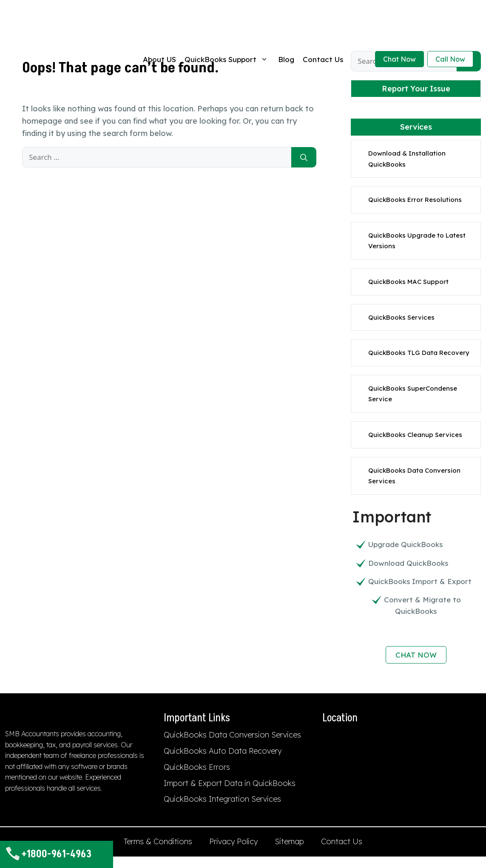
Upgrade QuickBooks (405, 544)
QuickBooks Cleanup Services (415, 435)
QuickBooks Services (401, 317)
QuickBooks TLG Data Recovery (419, 353)
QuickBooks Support (227, 59)
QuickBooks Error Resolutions (415, 200)
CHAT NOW (416, 655)
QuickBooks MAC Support (408, 282)
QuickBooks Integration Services (222, 799)
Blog (286, 59)
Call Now (450, 59)
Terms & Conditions (158, 841)
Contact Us (323, 59)
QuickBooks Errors (197, 767)
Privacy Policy (233, 841)
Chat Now (399, 59)
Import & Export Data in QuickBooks (230, 783)
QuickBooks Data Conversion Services (232, 735)
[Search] (304, 157)
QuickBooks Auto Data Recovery (223, 751)
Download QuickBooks (408, 563)
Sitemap (289, 841)
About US (159, 59)
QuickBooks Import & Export (420, 581)
